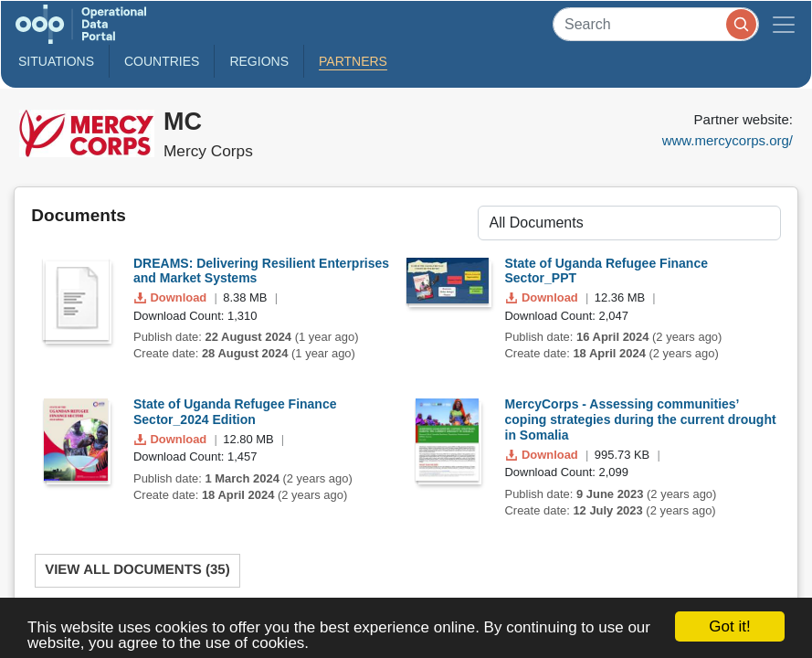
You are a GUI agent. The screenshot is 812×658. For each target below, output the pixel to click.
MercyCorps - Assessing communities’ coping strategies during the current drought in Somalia (641, 419)
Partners (353, 61)
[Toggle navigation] (784, 24)
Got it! (729, 626)
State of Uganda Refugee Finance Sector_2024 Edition (235, 412)
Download (172, 297)
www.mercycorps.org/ (728, 140)
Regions (259, 61)
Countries (162, 61)
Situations (56, 61)
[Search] (656, 24)
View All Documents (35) (137, 570)
